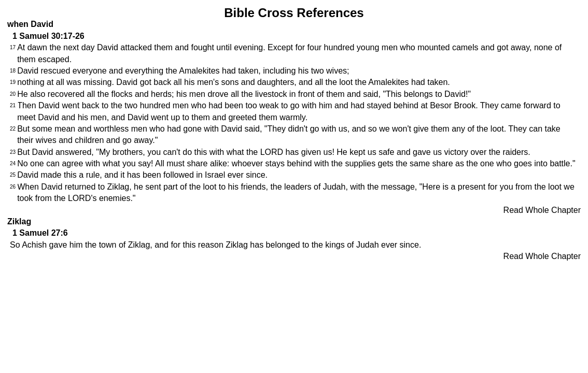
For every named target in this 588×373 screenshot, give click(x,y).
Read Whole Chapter (542, 210)
